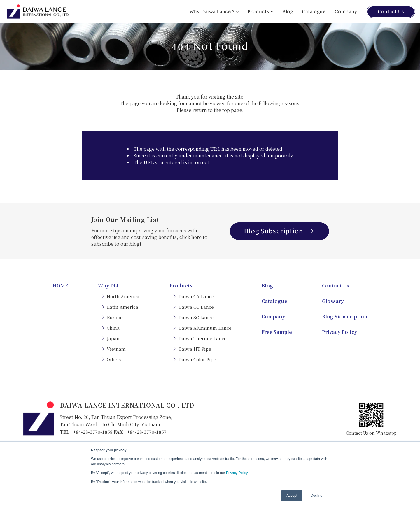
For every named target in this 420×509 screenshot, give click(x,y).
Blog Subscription (279, 231)
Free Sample (277, 332)
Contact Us (391, 12)
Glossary (333, 301)
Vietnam (116, 349)
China (113, 328)
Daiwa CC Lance (196, 307)
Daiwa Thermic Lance (202, 338)
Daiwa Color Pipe (197, 359)
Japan (113, 338)
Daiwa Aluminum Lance (205, 328)
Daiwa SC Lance (196, 317)
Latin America (123, 307)
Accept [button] (292, 496)
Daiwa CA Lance (196, 296)
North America (123, 296)
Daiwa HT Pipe (195, 349)
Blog (288, 12)
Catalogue (314, 12)
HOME (60, 286)
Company (346, 12)
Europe (115, 317)
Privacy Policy (237, 473)
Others (114, 359)
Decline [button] (316, 496)
